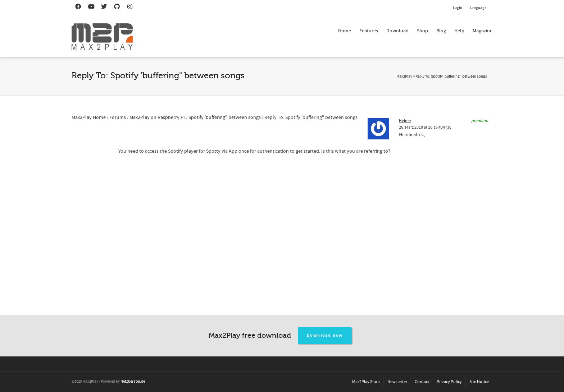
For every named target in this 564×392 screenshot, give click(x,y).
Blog (441, 31)
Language (478, 8)
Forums (118, 117)
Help (459, 31)
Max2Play (404, 77)
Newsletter (397, 382)
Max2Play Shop (366, 382)
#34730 (445, 127)
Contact (422, 382)
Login (458, 8)
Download (397, 31)
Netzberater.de (133, 382)
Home (345, 31)
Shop (422, 31)
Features (369, 31)
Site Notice (479, 382)
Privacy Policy (449, 382)
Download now (325, 335)
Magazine (483, 31)
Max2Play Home (89, 117)
